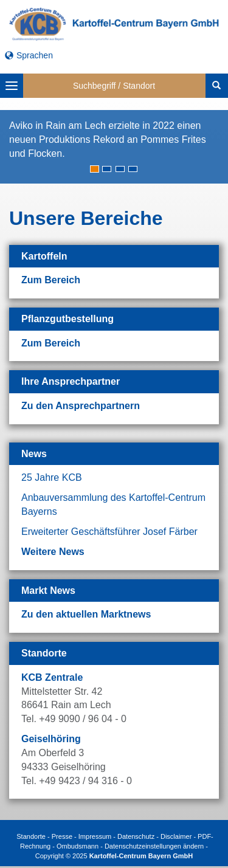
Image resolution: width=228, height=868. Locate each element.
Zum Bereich (51, 280)
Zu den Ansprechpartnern (81, 406)
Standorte (31, 836)
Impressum (95, 836)
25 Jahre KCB (52, 477)
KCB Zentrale (52, 677)
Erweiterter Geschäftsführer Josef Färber (109, 532)
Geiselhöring (51, 739)
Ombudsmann (78, 846)
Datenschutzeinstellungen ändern (154, 846)
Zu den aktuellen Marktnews (86, 614)
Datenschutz (136, 836)
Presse (62, 836)
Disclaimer (176, 836)
